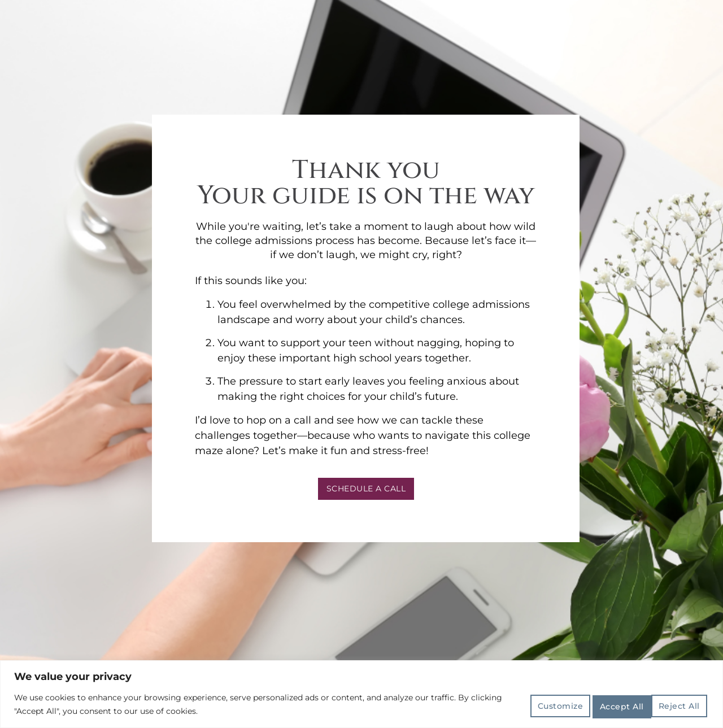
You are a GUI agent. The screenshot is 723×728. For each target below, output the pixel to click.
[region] (361, 694)
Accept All (676, 705)
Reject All (608, 705)
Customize (539, 705)
